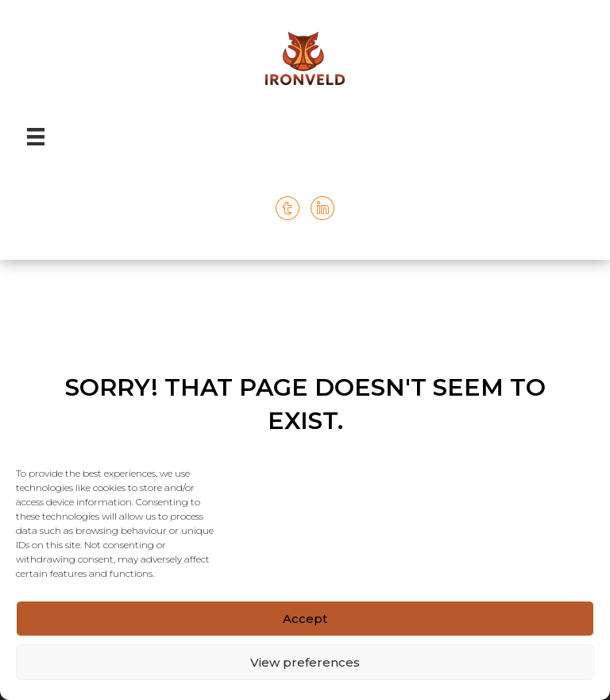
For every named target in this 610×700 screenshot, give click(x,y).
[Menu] (36, 137)
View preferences (305, 662)
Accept (305, 619)
